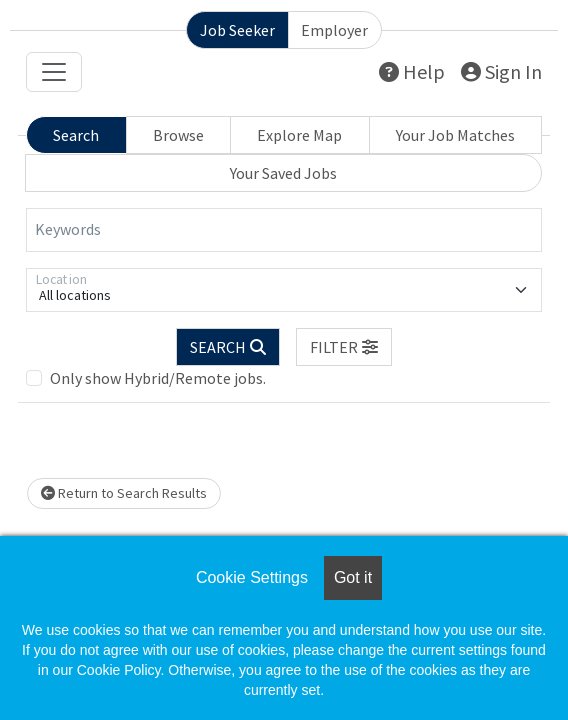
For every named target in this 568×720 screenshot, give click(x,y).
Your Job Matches (455, 135)
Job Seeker (237, 30)
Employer (334, 30)
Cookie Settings (252, 577)
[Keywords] (284, 230)
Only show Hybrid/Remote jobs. (158, 378)
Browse (178, 135)
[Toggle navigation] (54, 72)
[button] (344, 347)
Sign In (501, 71)
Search (76, 135)
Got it (353, 577)
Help (412, 71)
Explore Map (299, 135)
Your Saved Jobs (283, 173)
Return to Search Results (124, 493)
